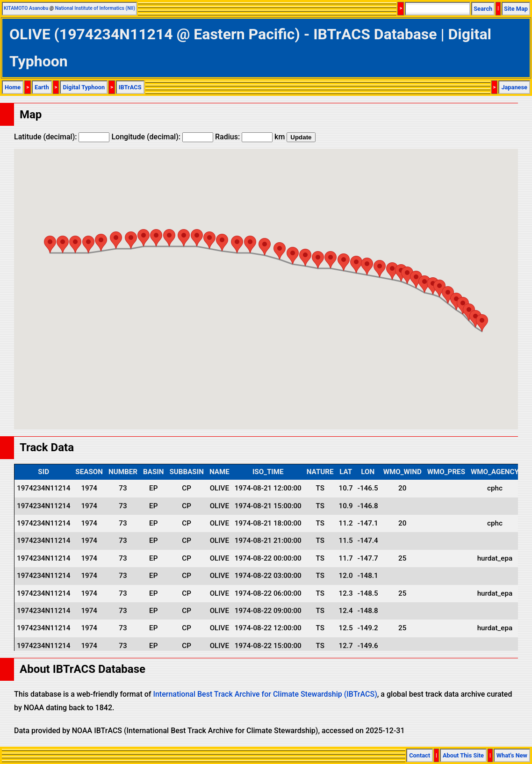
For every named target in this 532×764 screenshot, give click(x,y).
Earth (42, 87)
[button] (482, 323)
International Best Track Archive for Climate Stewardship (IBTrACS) (265, 694)
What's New (512, 755)
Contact (420, 755)
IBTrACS (130, 87)
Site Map (516, 9)
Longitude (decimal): (162, 137)
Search (483, 9)
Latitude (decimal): (62, 137)
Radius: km (250, 137)
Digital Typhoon (84, 87)
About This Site (463, 755)
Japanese (514, 87)
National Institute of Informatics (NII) (95, 8)
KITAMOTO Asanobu (26, 8)
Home (13, 87)
